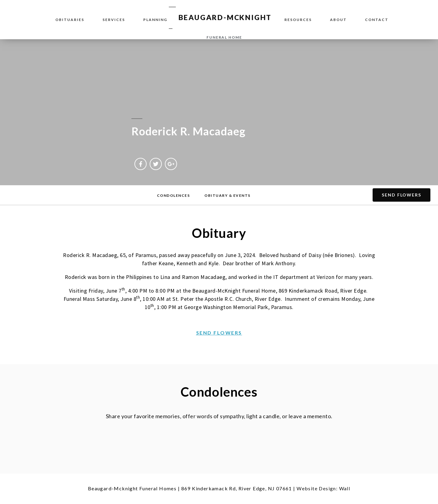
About (338, 20)
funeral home (224, 37)
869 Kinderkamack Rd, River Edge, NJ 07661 (237, 488)
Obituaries (70, 20)
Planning (155, 20)
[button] (174, 196)
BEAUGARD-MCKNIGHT (225, 17)
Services (114, 20)
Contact (377, 20)
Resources (298, 20)
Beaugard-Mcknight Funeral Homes (132, 488)
